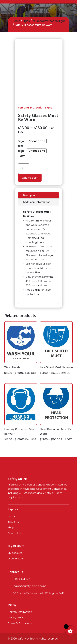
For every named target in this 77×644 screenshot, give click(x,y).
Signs (26, 21)
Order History (16, 559)
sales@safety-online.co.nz (30, 586)
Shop (11, 527)
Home (16, 21)
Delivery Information (20, 612)
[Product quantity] (24, 169)
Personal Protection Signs (49, 21)
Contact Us (15, 533)
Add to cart (30, 178)
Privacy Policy (16, 617)
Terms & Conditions (20, 623)
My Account (15, 553)
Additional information (37, 202)
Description (30, 195)
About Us (13, 522)
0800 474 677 (22, 579)
